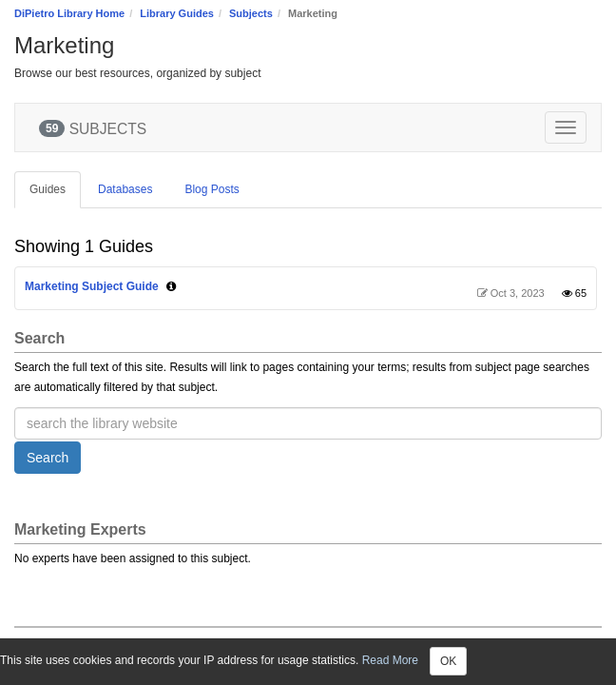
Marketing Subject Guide (92, 286)
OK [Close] (448, 661)
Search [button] (48, 458)
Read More (390, 660)
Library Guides (177, 13)
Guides (48, 189)
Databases (125, 189)
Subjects (251, 13)
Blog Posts (212, 189)
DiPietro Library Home (69, 13)
